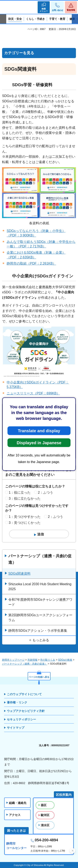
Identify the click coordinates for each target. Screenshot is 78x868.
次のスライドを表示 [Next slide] (75, 19)
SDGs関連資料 (19, 574)
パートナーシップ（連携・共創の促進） (40, 559)
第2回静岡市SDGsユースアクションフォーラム (40, 618)
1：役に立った (20, 493)
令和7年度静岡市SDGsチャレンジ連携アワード (40, 602)
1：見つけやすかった (25, 517)
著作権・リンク (17, 702)
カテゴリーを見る (19, 53)
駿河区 (45, 815)
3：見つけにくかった (25, 523)
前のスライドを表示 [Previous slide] (3, 19)
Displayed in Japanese (39, 443)
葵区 (44, 805)
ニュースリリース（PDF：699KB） (33, 393)
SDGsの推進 (65, 660)
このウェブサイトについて (24, 694)
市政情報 (32, 660)
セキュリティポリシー (21, 719)
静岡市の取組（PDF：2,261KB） (31, 263)
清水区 (45, 825)
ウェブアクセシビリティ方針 (26, 711)
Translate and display (39, 431)
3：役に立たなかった (25, 498)
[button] (44, 7)
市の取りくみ (48, 660)
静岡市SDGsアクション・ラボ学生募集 (38, 631)
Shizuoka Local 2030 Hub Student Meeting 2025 (40, 587)
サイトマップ (16, 728)
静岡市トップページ (13, 660)
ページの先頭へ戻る (39, 677)
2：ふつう (45, 493)
